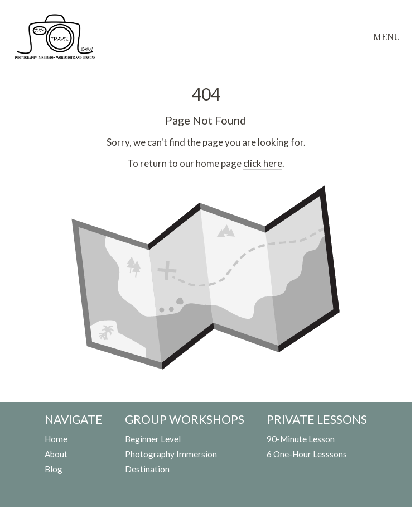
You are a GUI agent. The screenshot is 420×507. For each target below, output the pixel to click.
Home (56, 439)
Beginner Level (153, 439)
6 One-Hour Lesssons (307, 454)
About (56, 454)
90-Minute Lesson (301, 439)
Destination (147, 469)
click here (263, 163)
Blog (54, 469)
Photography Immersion (171, 454)
